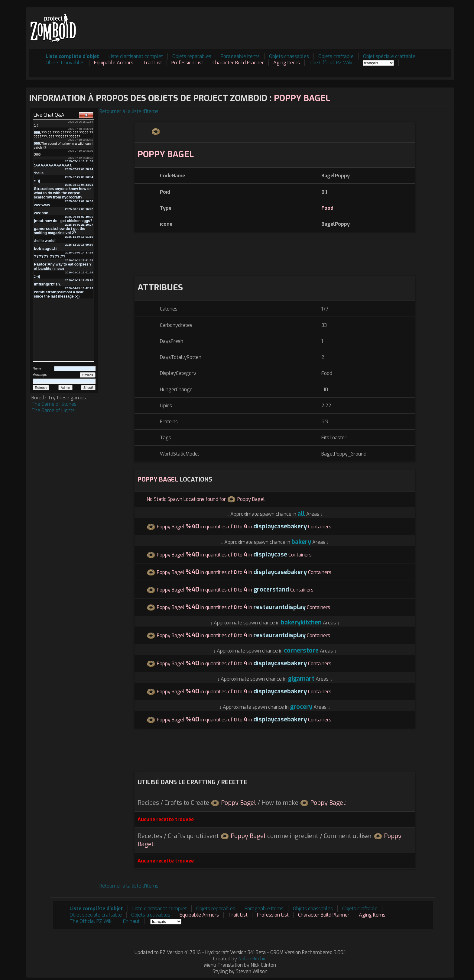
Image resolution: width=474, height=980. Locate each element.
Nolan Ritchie (252, 959)
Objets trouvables (65, 63)
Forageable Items (240, 56)
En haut (131, 921)
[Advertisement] (341, 24)
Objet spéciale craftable (389, 56)
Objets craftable (336, 56)
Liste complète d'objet (72, 56)
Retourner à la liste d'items (129, 111)
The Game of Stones (54, 404)
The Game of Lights (53, 410)
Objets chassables (289, 56)
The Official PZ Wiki (331, 63)
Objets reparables (192, 56)
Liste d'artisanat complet (136, 56)
